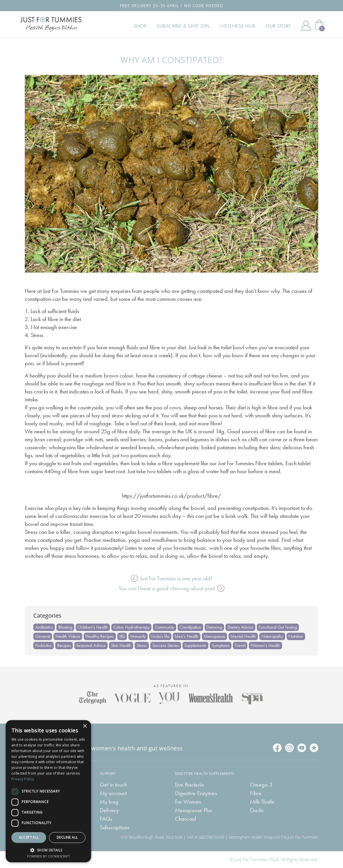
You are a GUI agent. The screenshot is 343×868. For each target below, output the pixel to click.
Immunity (138, 636)
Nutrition (297, 636)
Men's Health (187, 636)
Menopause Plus (194, 810)
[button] (48, 850)
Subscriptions (115, 827)
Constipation (191, 627)
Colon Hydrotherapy (132, 627)
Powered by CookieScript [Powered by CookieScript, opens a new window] (49, 856)
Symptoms (221, 645)
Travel (241, 645)
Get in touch (113, 785)
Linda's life (161, 636)
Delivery (109, 810)
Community (165, 627)
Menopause (215, 636)
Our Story (279, 26)
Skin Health (121, 645)
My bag (109, 802)
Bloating (65, 627)
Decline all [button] (67, 837)
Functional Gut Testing (278, 627)
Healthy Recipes (100, 636)
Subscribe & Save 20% (184, 26)
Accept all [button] (29, 837)
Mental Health (244, 636)
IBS (122, 636)
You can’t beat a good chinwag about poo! (171, 588)
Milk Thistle (262, 802)
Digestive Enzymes (196, 793)
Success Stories (166, 645)
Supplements (196, 645)
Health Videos (68, 636)
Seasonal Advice (91, 645)
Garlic (257, 810)
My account (113, 793)
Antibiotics (44, 627)
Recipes (64, 645)
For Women (188, 802)
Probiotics (44, 645)
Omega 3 (261, 785)
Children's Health (93, 627)
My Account (306, 26)
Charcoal (186, 819)
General (43, 636)
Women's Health (266, 645)
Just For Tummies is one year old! (171, 578)
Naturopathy (273, 636)
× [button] (85, 726)
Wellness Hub (238, 26)
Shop (141, 26)
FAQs (106, 819)
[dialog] (48, 791)
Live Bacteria (190, 785)
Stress (142, 645)
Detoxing (215, 627)
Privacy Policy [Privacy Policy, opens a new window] (23, 779)
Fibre (256, 793)
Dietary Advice (241, 627)
